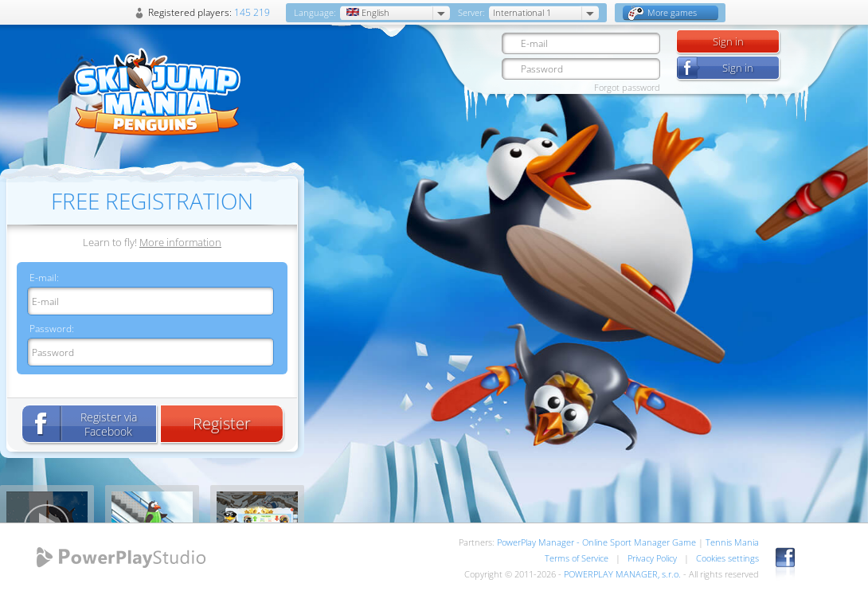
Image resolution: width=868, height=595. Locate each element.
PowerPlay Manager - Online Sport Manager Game (596, 542)
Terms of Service (577, 558)
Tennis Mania (732, 542)
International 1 (522, 12)
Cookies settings (727, 558)
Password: (52, 329)
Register (222, 423)
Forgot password (627, 87)
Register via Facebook (109, 424)
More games (663, 13)
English (367, 12)
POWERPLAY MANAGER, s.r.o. (622, 574)
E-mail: (44, 278)
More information (180, 242)
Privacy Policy (652, 558)
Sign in (728, 41)
